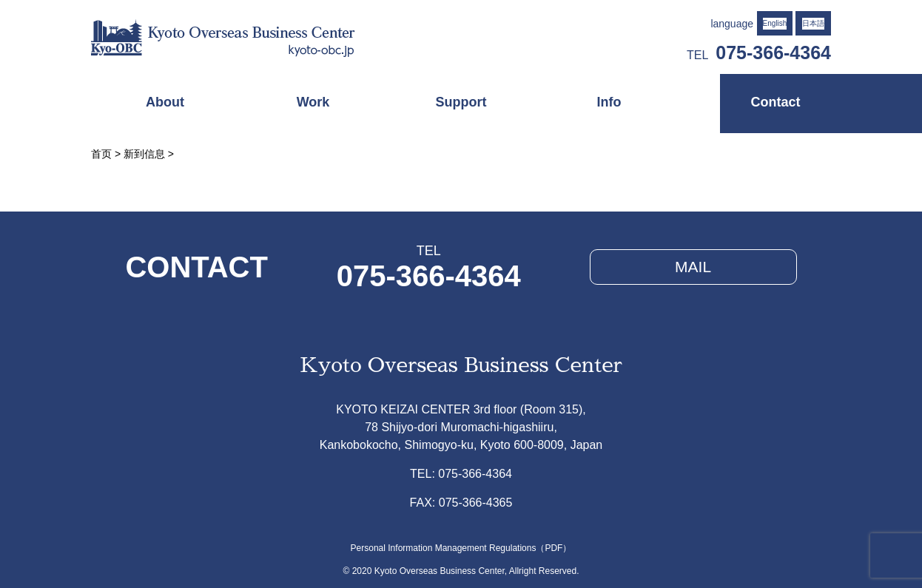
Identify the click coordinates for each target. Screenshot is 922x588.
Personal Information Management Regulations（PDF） (461, 548)
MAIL (693, 267)
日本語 (813, 23)
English (775, 23)
